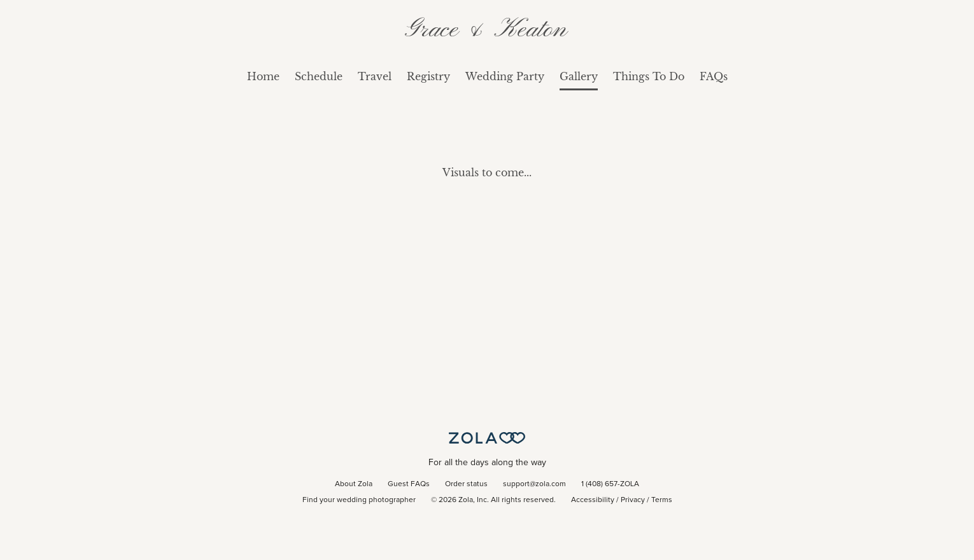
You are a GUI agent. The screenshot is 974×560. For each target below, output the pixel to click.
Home (263, 76)
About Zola (354, 484)
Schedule (319, 76)
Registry (428, 76)
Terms (662, 500)
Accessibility (593, 500)
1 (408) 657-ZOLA (610, 484)
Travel (375, 76)
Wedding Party (505, 76)
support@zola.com (534, 484)
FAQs (714, 76)
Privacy (633, 500)
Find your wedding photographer (359, 500)
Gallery (579, 76)
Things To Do (649, 76)
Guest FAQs (409, 484)
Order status (466, 484)
